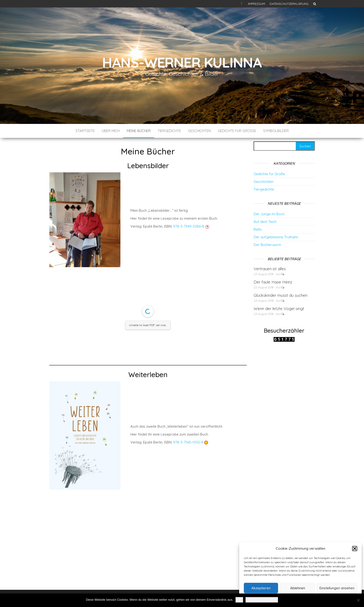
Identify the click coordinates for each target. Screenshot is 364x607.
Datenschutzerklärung (289, 4)
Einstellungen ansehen (337, 588)
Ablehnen (298, 588)
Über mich (111, 131)
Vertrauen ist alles (270, 269)
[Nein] (358, 600)
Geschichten (199, 131)
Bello (258, 229)
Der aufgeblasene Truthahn (276, 237)
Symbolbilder (276, 131)
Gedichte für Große (237, 131)
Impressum (257, 4)
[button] (355, 549)
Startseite (85, 131)
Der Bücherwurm (267, 245)
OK (239, 600)
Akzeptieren (261, 588)
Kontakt (242, 4)
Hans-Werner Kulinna (182, 62)
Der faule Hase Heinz (273, 282)
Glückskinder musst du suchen (281, 295)
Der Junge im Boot (269, 214)
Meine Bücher (139, 131)
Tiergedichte (169, 131)
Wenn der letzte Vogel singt (279, 309)
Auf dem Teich (265, 222)
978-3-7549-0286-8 (189, 226)
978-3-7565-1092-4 (188, 442)
